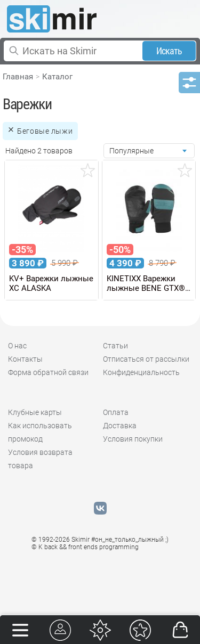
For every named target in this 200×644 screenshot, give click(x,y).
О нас (17, 346)
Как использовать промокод (40, 432)
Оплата (116, 412)
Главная (18, 77)
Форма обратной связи (48, 372)
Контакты (25, 359)
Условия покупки (133, 439)
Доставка (120, 426)
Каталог (57, 77)
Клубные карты (35, 412)
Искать (169, 51)
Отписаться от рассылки (146, 359)
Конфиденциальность (141, 372)
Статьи (115, 346)
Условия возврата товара (40, 459)
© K (85, 547)
